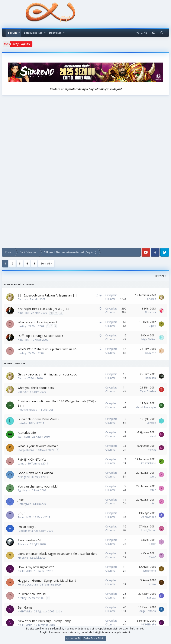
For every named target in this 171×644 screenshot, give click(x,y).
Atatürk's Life (27, 433)
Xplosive (23, 558)
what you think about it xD (36, 388)
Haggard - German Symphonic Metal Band (47, 580)
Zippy (152, 326)
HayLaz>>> (149, 353)
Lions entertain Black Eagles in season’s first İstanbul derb (58, 554)
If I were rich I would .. (33, 594)
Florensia (150, 312)
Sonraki (45, 264)
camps (22, 464)
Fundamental (26, 531)
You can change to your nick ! (38, 486)
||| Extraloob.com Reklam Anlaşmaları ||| (48, 295)
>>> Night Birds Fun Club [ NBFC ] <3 (43, 309)
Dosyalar (55, 33)
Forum (12, 33)
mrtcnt (152, 436)
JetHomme (149, 571)
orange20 (24, 477)
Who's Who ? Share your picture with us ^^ (47, 349)
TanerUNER (25, 517)
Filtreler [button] (160, 276)
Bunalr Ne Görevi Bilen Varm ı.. (39, 419)
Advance (23, 544)
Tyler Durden (148, 391)
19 (56, 313)
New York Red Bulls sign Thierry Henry (44, 621)
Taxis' (152, 544)
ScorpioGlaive (26, 450)
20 (61, 313)
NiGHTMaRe (25, 571)
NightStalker (149, 339)
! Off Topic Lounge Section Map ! (40, 336)
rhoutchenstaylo (28, 410)
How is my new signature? (36, 567)
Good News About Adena (35, 473)
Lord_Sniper (149, 530)
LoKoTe (22, 423)
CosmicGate (149, 463)
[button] (19, 33)
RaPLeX (151, 598)
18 (51, 313)
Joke (21, 500)
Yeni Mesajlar (33, 33)
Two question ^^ (29, 540)
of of (21, 513)
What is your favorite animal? (38, 446)
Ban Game (25, 607)
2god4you (24, 490)
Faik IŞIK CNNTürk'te (32, 459)
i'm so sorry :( (27, 527)
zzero (152, 584)
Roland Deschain (28, 585)
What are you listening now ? (38, 322)
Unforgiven (24, 504)
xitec (153, 477)
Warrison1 (24, 437)
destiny (22, 326)
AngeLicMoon (148, 611)
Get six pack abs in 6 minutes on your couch (48, 374)
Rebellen (151, 378)
